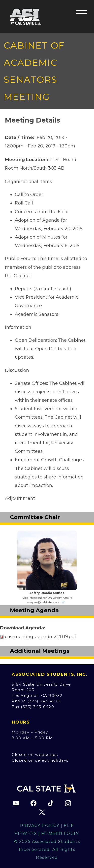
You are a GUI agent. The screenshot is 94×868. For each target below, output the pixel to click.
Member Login (60, 834)
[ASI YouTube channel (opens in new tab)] (16, 803)
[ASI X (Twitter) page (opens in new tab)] (42, 812)
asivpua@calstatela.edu (43, 602)
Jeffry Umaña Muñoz (47, 593)
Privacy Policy (40, 826)
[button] (82, 12)
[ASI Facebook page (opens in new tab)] (33, 803)
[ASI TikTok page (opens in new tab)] (51, 803)
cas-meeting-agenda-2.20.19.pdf (41, 637)
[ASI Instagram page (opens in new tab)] (68, 803)
